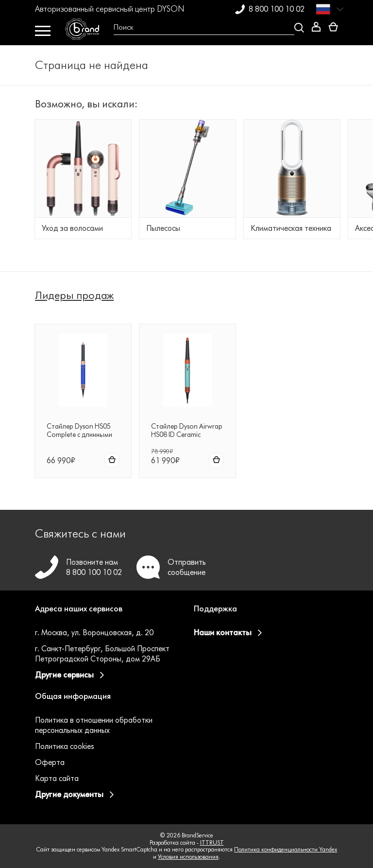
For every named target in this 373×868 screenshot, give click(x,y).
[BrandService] (86, 32)
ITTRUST (212, 842)
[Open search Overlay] (205, 28)
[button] (107, 615)
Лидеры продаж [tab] (74, 295)
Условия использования (188, 857)
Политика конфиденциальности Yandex (286, 849)
